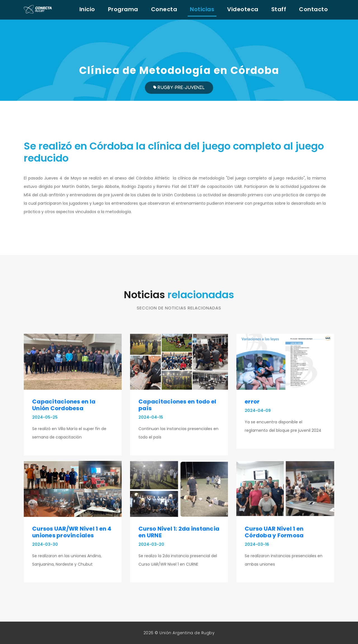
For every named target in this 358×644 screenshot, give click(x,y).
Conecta (164, 9)
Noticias (202, 9)
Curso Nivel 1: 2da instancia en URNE (179, 532)
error (252, 402)
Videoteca (243, 9)
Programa (123, 9)
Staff (279, 9)
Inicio (87, 9)
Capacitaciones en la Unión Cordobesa (64, 405)
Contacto (313, 9)
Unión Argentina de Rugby (187, 633)
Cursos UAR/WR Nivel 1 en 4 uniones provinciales (72, 532)
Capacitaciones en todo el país (177, 405)
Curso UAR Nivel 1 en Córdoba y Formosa (274, 532)
